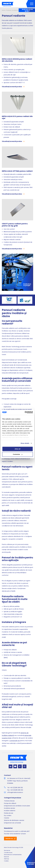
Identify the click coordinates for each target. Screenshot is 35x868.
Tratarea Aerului (9, 801)
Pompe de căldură (10, 803)
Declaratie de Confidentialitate (13, 855)
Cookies (6, 861)
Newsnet (6, 857)
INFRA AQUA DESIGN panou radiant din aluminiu (17, 60)
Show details (25, 443)
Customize (18, 454)
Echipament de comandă (12, 823)
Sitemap (6, 859)
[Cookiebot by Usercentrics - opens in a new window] (25, 412)
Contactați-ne (14, 741)
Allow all (17, 449)
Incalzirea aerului (9, 808)
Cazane (7, 818)
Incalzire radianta (17, 10)
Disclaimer (7, 850)
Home (4, 10)
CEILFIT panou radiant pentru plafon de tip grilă (15, 225)
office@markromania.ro (15, 792)
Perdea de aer (9, 813)
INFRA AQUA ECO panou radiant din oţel (17, 117)
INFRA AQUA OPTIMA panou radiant (17, 171)
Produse (9, 10)
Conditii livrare (8, 853)
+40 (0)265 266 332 (16, 788)
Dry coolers (8, 815)
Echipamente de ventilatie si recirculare (17, 806)
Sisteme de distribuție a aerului (14, 820)
